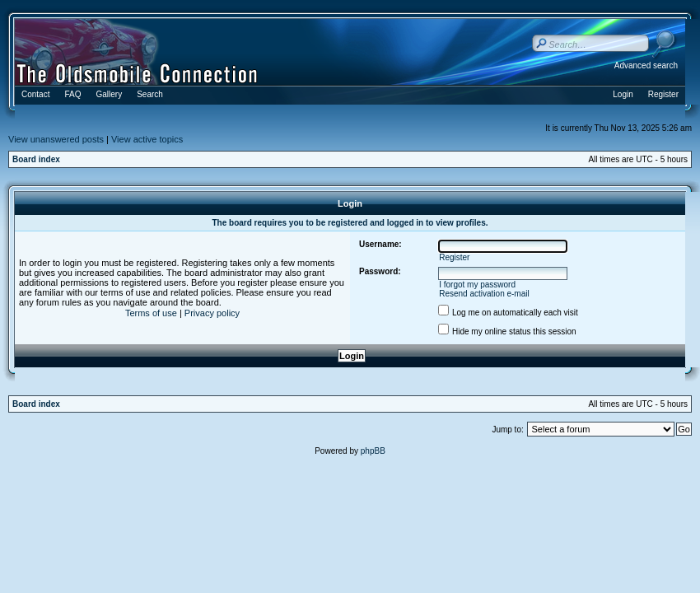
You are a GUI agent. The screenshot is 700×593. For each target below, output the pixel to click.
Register (454, 257)
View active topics (147, 139)
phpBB (373, 451)
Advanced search (646, 65)
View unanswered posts (56, 139)
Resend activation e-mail (484, 294)
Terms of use (151, 313)
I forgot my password (477, 285)
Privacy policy (212, 313)
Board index (36, 159)
